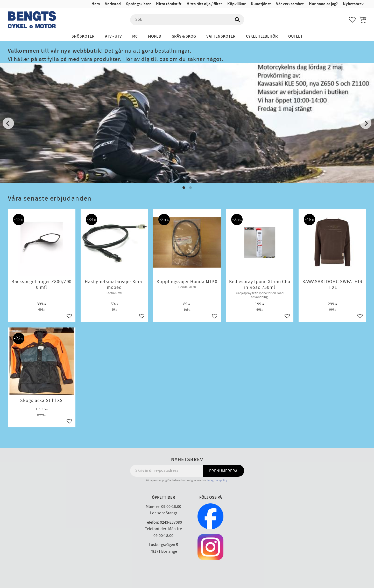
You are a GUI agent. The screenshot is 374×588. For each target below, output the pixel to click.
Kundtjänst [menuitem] (261, 4)
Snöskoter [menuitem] (83, 36)
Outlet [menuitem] (295, 36)
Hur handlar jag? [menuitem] (323, 4)
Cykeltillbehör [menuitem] (262, 36)
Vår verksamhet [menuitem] (290, 4)
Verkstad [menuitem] (113, 4)
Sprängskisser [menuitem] (138, 4)
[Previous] (8, 123)
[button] (352, 20)
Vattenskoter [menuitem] (221, 36)
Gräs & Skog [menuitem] (184, 36)
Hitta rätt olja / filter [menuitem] (204, 4)
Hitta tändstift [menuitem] (169, 4)
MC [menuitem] (135, 36)
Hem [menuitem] (96, 4)
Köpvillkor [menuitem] (237, 4)
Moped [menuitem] (155, 36)
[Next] (366, 123)
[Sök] (238, 20)
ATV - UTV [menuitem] (113, 36)
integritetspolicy (217, 480)
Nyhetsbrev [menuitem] (353, 4)
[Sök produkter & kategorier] (187, 20)
